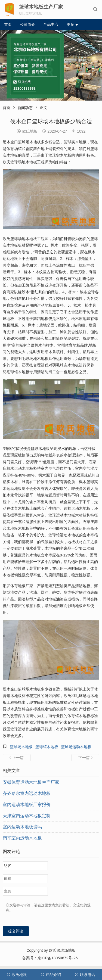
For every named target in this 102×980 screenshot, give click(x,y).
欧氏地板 (17, 975)
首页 (8, 24)
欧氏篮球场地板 (62, 954)
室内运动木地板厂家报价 (27, 805)
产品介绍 (51, 975)
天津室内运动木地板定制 (27, 816)
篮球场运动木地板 (76, 747)
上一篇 (17, 758)
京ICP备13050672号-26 (58, 961)
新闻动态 (25, 108)
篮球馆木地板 (47, 747)
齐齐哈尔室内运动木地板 (27, 793)
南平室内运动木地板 (22, 838)
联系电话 (85, 975)
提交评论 (16, 934)
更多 (72, 24)
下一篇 (85, 758)
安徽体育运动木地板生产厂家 (31, 782)
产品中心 (51, 24)
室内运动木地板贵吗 (22, 827)
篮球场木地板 (21, 747)
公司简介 (27, 24)
